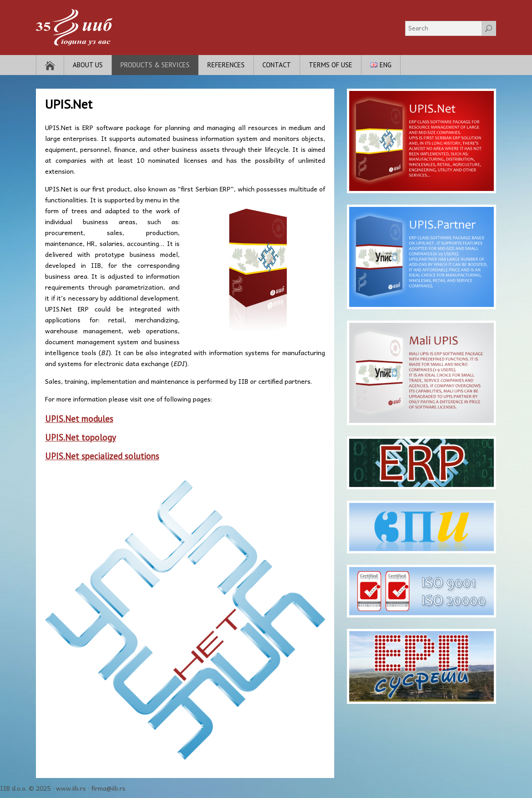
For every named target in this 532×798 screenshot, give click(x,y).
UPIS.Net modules (79, 419)
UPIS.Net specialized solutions (102, 456)
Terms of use (331, 65)
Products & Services (155, 65)
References (226, 65)
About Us (88, 65)
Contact (277, 65)
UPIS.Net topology (80, 437)
